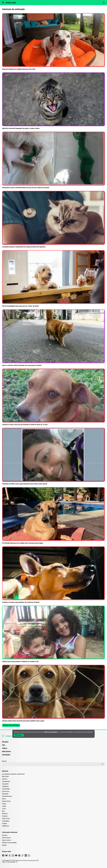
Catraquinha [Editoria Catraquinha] (6, 781)
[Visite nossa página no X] (10, 856)
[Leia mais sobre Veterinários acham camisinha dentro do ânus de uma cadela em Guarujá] (53, 160)
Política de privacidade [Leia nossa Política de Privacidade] (9, 843)
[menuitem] (53, 743)
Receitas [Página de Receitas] (5, 742)
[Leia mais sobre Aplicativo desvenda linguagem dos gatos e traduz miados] (53, 101)
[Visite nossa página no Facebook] (3, 856)
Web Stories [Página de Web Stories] (6, 751)
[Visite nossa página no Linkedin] (26, 856)
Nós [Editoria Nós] (3, 811)
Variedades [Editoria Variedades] (6, 821)
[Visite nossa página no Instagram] (13, 856)
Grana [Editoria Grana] (4, 804)
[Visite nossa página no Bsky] (6, 856)
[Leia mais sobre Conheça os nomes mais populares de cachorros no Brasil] (53, 575)
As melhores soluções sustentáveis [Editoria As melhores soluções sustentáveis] (13, 774)
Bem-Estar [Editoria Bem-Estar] (5, 776)
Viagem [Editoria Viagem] (5, 824)
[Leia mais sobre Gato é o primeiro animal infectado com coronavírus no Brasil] (53, 338)
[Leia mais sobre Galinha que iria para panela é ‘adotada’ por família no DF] (53, 634)
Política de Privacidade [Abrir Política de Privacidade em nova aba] (51, 732)
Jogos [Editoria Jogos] (4, 806)
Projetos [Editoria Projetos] (5, 816)
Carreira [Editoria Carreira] (5, 779)
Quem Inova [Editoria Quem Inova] (6, 818)
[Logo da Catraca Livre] (9, 3)
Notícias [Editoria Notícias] (5, 814)
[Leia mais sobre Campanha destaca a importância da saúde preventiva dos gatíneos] (53, 219)
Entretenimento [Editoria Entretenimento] (7, 796)
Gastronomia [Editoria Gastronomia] (6, 801)
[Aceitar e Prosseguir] (19, 735)
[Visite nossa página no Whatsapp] (29, 856)
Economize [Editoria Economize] (6, 791)
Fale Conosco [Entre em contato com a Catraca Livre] (6, 838)
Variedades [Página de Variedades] (6, 755)
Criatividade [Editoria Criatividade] (6, 789)
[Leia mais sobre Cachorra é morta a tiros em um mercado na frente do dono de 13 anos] (53, 397)
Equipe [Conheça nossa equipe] (4, 845)
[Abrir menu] (104, 3)
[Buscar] (103, 764)
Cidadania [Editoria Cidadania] (5, 786)
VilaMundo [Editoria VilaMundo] (6, 826)
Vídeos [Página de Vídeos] (5, 748)
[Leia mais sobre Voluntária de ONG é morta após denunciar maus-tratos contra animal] (53, 456)
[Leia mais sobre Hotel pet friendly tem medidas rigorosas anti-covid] (53, 42)
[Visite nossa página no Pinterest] (19, 856)
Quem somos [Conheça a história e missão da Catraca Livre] (6, 840)
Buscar (4, 761)
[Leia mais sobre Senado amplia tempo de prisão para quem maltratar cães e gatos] (53, 693)
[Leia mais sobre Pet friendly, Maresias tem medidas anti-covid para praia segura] (53, 516)
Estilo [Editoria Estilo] (4, 799)
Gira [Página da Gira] (4, 745)
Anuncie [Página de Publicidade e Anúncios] (5, 835)
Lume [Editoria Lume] (4, 809)
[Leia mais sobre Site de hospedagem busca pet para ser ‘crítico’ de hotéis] (53, 279)
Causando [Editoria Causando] (5, 784)
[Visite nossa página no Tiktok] (23, 856)
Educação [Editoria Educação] (5, 794)
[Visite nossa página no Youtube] (16, 856)
